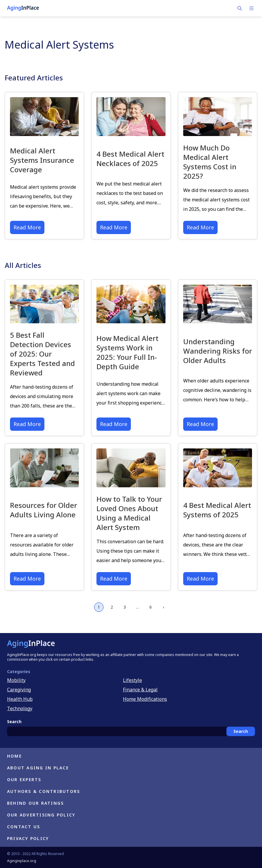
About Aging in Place (38, 768)
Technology (20, 708)
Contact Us (24, 827)
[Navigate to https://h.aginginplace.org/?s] (240, 8)
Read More (27, 227)
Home (14, 756)
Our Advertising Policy (41, 815)
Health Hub (20, 699)
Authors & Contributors (44, 791)
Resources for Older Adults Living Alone (44, 510)
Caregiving (19, 690)
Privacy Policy (28, 838)
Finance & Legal (140, 690)
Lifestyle (132, 680)
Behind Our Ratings (35, 803)
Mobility (16, 680)
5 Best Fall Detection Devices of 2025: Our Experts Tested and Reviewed (42, 354)
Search (241, 731)
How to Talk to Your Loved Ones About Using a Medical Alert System (129, 513)
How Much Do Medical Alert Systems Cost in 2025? (210, 162)
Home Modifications (145, 699)
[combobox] (131, 731)
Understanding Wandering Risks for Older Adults (218, 351)
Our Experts (24, 780)
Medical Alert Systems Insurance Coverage (42, 160)
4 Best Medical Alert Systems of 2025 (217, 510)
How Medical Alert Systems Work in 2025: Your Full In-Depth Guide (127, 352)
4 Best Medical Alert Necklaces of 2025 (130, 159)
